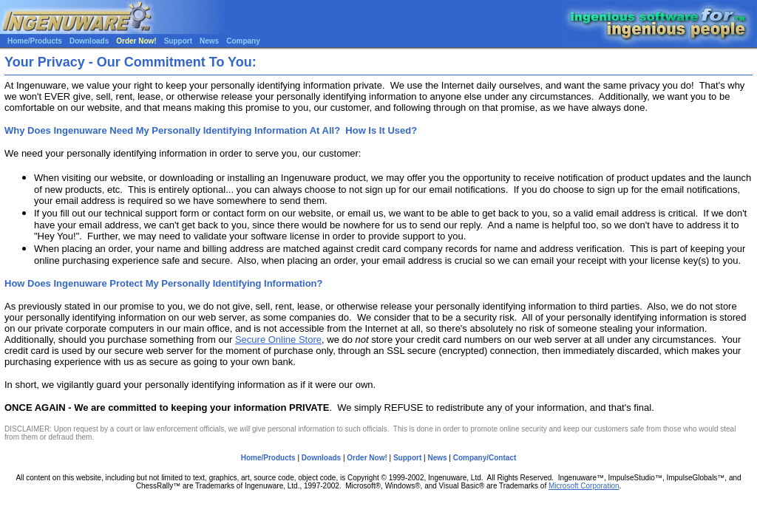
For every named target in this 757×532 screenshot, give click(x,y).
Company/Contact (485, 458)
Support (178, 41)
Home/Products (35, 41)
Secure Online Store (278, 340)
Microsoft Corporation (584, 486)
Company (243, 41)
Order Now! (136, 41)
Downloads (89, 41)
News (209, 41)
